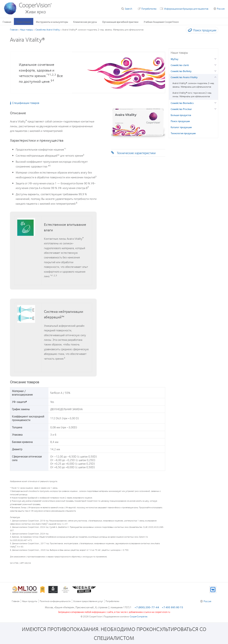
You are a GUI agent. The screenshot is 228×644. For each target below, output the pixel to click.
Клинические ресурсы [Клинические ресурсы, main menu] (85, 22)
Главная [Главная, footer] (16, 601)
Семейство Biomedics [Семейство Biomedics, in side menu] (182, 103)
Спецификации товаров (25, 103)
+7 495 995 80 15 (172, 607)
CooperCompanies (139, 616)
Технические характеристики (136, 153)
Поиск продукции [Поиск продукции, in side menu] (180, 121)
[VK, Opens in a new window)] (213, 590)
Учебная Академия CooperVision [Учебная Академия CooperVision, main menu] (161, 22)
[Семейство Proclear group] (215, 108)
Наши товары (27, 30)
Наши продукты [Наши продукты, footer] (30, 601)
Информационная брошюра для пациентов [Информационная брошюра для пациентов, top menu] (186, 9)
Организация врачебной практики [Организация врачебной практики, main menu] (120, 22)
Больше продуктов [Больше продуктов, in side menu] (181, 115)
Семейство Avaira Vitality (48, 30)
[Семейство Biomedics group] (215, 102)
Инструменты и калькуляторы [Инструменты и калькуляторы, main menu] (52, 22)
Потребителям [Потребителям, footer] (112, 601)
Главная (14, 30)
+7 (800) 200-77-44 (147, 607)
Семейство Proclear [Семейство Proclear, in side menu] (181, 109)
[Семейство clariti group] (215, 65)
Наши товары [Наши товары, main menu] (24, 22)
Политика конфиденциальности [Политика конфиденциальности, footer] (55, 601)
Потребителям (149, 9)
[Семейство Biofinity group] (215, 71)
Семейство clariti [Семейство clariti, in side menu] (180, 65)
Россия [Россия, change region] (221, 9)
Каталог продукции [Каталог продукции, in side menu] (181, 127)
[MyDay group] (215, 58)
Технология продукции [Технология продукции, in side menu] (183, 133)
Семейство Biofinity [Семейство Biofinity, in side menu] (181, 71)
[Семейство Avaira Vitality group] (215, 77)
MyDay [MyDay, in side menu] (175, 59)
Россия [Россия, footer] (207, 601)
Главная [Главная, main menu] (7, 22)
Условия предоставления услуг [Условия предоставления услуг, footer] (88, 601)
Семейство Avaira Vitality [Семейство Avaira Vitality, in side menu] (184, 77)
